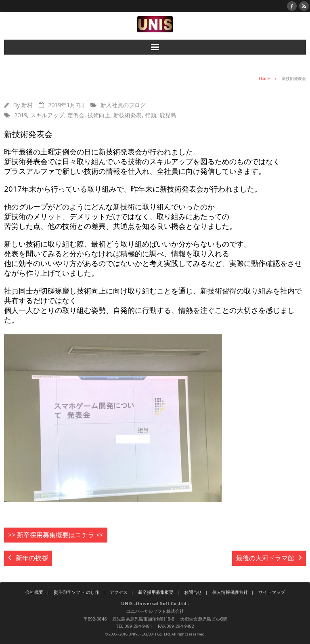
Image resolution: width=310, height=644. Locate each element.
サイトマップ (272, 592)
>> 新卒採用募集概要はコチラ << (56, 535)
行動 (151, 115)
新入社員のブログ (123, 105)
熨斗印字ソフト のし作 (76, 592)
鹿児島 (168, 115)
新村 (27, 105)
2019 (21, 115)
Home (264, 78)
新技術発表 (128, 115)
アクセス (119, 592)
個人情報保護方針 (230, 592)
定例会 (76, 115)
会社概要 (34, 592)
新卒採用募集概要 (156, 592)
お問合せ (193, 592)
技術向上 (99, 115)
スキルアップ (47, 115)
